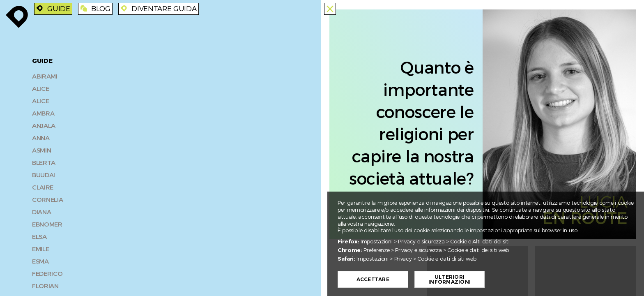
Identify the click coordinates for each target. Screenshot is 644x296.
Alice (40, 89)
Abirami (45, 76)
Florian (45, 286)
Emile (40, 249)
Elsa (39, 237)
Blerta (44, 163)
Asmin (41, 150)
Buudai (44, 175)
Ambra (43, 113)
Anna (41, 138)
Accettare (375, 280)
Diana (41, 212)
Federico (47, 274)
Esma (40, 261)
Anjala (44, 126)
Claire (43, 187)
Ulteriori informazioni (452, 280)
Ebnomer (47, 224)
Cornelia (47, 200)
